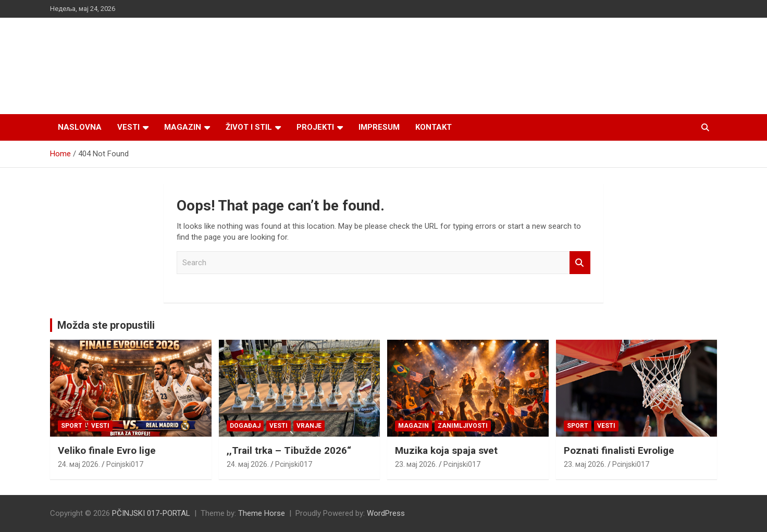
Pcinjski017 (125, 464)
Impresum (379, 127)
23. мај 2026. (416, 464)
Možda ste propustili (106, 325)
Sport (72, 426)
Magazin (183, 127)
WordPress (386, 513)
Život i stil (249, 127)
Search (580, 263)
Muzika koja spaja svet (446, 450)
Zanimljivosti (463, 426)
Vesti (128, 127)
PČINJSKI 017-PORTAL (151, 513)
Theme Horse (262, 513)
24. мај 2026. (79, 464)
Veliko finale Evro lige (107, 450)
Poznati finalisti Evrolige (619, 450)
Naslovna (80, 127)
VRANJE (309, 426)
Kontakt (434, 127)
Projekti (315, 127)
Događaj (245, 426)
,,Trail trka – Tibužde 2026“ (289, 450)
